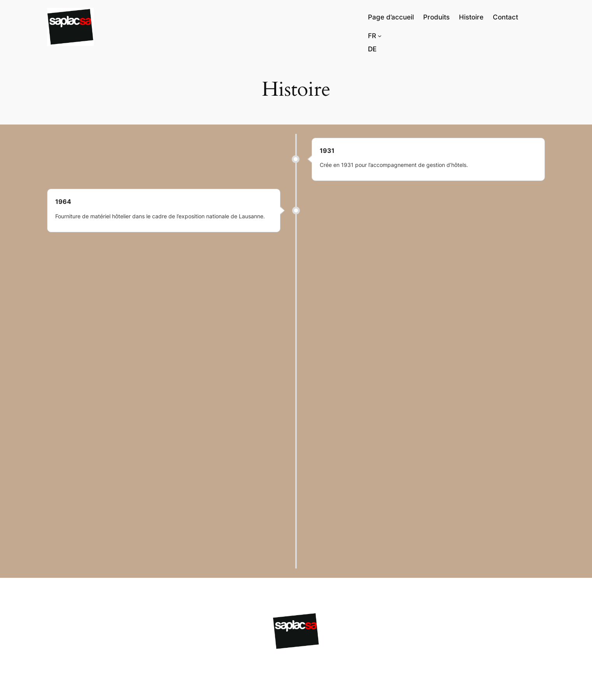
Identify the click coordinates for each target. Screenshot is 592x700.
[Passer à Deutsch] (372, 49)
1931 (327, 151)
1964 (63, 202)
